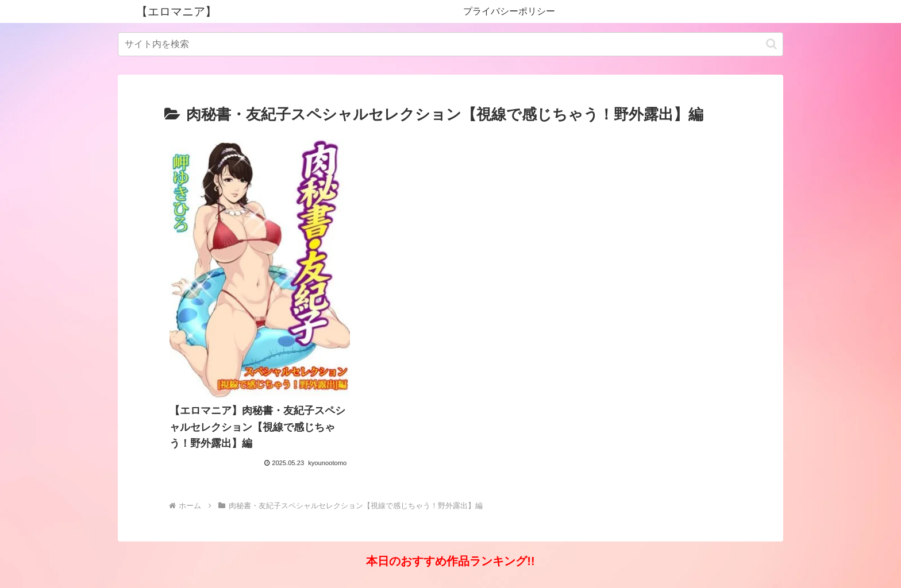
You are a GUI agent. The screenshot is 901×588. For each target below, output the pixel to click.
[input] (450, 44)
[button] (771, 44)
